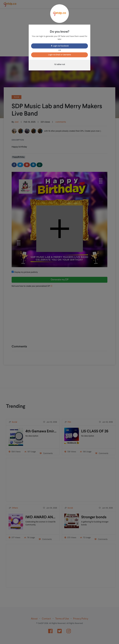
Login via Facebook (60, 46)
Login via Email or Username (60, 55)
